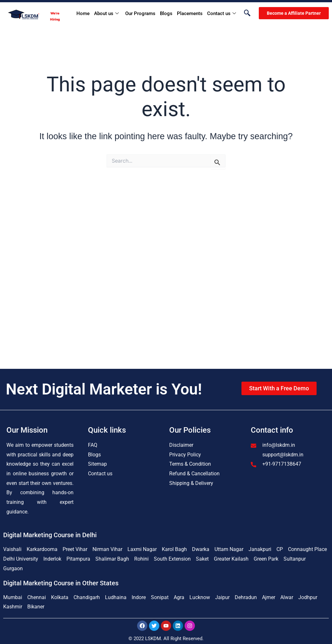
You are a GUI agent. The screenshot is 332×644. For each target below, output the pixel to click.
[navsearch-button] (244, 13)
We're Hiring (55, 16)
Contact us (222, 14)
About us (106, 14)
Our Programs (140, 13)
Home (83, 13)
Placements (190, 13)
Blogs (166, 13)
